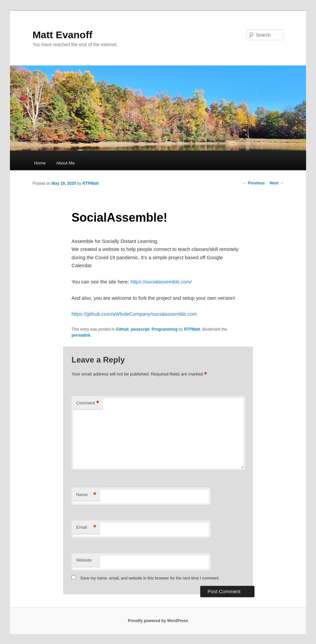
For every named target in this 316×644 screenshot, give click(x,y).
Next (277, 183)
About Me (66, 163)
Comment (88, 403)
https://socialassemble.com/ (161, 282)
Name (86, 495)
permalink (81, 335)
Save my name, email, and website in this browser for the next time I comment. (150, 578)
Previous (254, 183)
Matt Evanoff (63, 35)
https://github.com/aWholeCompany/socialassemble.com (134, 314)
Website (84, 560)
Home (40, 163)
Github (122, 329)
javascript (140, 329)
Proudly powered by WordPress (158, 621)
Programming (165, 329)
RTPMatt (91, 183)
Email (86, 528)
